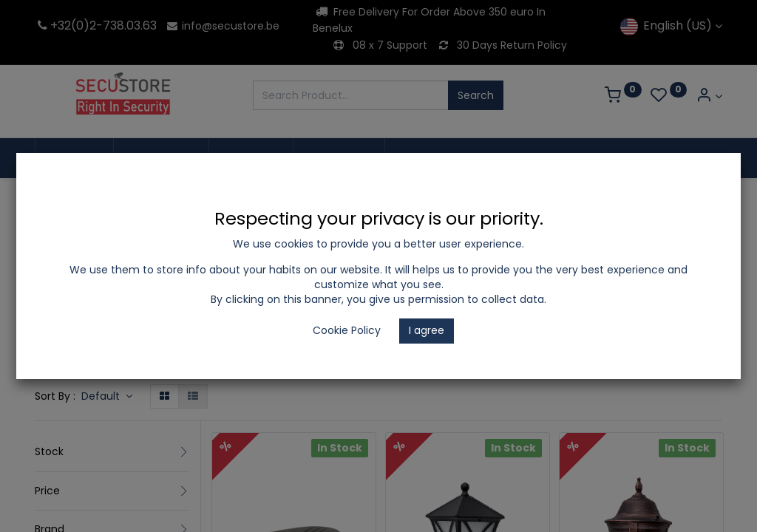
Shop (48, 370)
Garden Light (427, 370)
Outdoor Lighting (332, 370)
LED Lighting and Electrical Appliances (175, 370)
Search (476, 95)
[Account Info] (709, 96)
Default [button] (102, 396)
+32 (53, 25)
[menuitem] (74, 158)
